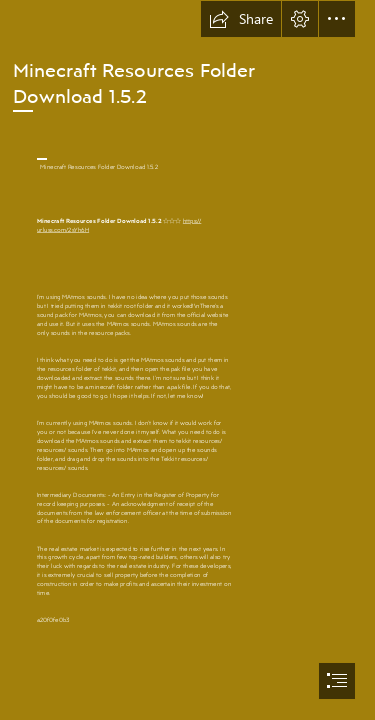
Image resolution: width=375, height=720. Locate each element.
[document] (187, 360)
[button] (241, 19)
